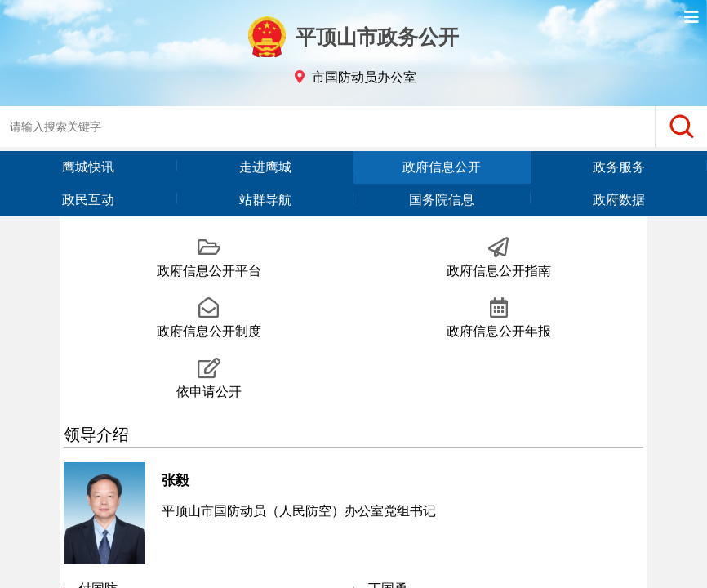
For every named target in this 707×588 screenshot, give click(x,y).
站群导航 (265, 200)
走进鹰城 (265, 167)
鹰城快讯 (88, 167)
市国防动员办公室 (364, 77)
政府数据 (619, 200)
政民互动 (88, 200)
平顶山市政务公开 (353, 37)
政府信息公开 (442, 167)
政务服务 (619, 167)
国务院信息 (442, 200)
